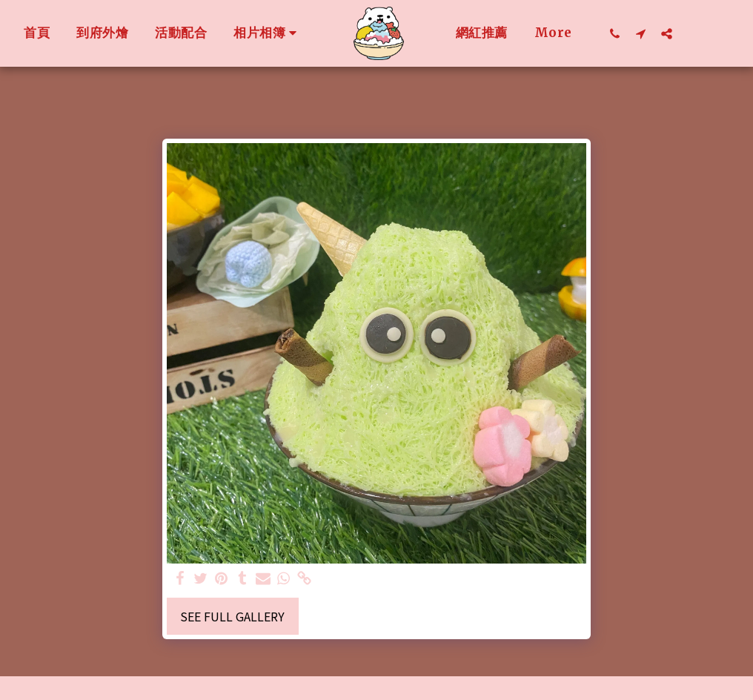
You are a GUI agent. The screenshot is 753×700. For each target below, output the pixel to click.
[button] (482, 33)
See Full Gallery (232, 616)
